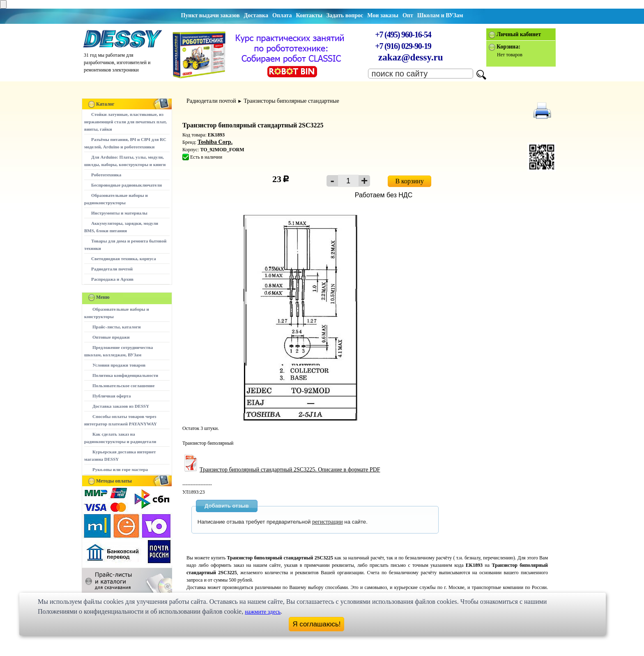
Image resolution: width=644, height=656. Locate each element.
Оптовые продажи (111, 337)
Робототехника (106, 175)
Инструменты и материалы (119, 213)
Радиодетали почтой (112, 269)
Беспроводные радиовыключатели (126, 185)
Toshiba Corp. (215, 142)
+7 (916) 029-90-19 (403, 46)
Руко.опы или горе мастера (120, 469)
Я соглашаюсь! (317, 624)
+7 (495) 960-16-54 (403, 35)
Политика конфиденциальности (125, 375)
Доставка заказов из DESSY (121, 406)
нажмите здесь (263, 612)
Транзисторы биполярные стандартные (291, 101)
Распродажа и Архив (112, 279)
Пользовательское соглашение (123, 386)
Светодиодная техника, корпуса (124, 259)
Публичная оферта (112, 396)
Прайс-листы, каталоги (116, 327)
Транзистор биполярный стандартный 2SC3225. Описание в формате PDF (281, 470)
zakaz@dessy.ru (411, 57)
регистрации (328, 522)
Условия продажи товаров (119, 365)
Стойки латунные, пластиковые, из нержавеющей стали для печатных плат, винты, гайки (125, 122)
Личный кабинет (519, 34)
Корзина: (508, 47)
